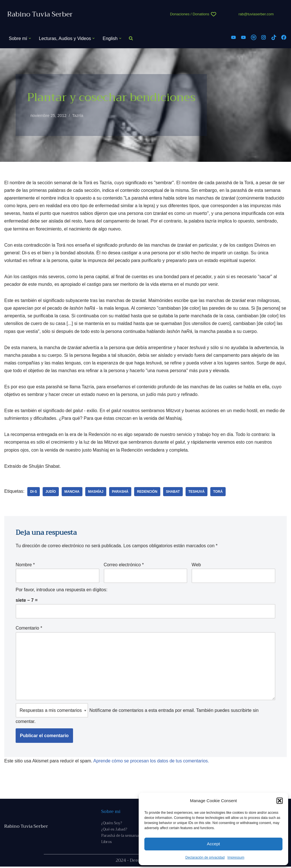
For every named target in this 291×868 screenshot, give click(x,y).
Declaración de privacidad (205, 857)
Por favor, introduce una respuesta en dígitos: (62, 591)
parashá (120, 492)
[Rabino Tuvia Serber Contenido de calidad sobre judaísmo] (40, 14)
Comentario (29, 629)
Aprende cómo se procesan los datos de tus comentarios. (151, 762)
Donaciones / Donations (190, 14)
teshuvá (197, 492)
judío (51, 492)
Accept (213, 844)
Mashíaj (96, 492)
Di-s (34, 492)
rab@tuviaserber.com (256, 14)
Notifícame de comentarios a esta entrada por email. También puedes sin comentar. (137, 715)
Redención (147, 492)
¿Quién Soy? (112, 824)
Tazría (78, 116)
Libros (106, 843)
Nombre (25, 566)
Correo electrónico (124, 566)
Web (196, 566)
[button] (280, 801)
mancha (72, 492)
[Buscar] (131, 38)
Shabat (173, 492)
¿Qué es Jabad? (114, 831)
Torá (218, 492)
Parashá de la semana (120, 837)
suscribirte (241, 711)
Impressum (236, 857)
